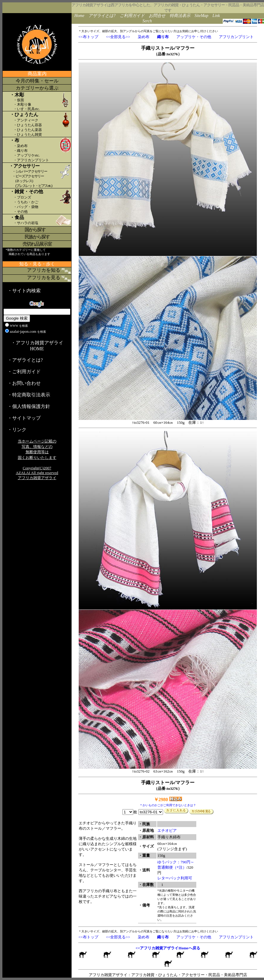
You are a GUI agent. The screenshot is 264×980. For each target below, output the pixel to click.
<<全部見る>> (118, 37)
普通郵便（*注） (172, 867)
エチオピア (167, 830)
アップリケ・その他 (194, 37)
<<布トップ (88, 37)
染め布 (144, 37)
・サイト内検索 (24, 291)
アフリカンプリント (236, 37)
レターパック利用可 (175, 878)
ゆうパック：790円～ (176, 862)
